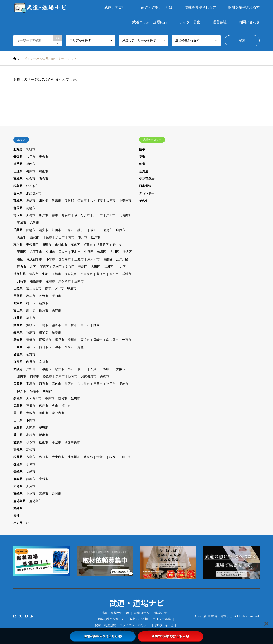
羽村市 (76, 252)
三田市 (98, 384)
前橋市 (31, 208)
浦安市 (44, 230)
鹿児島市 (35, 501)
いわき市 (32, 186)
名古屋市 (112, 340)
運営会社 (220, 22)
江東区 (75, 245)
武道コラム (142, 613)
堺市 (71, 369)
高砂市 (57, 384)
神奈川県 (19, 274)
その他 (144, 201)
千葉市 (47, 237)
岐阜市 (57, 333)
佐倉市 (108, 230)
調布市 (22, 267)
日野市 (47, 245)
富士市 (85, 325)
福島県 (18, 186)
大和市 (34, 274)
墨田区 (22, 252)
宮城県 (18, 179)
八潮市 (34, 223)
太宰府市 (58, 457)
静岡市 (98, 325)
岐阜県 (18, 333)
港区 (20, 259)
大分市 (31, 486)
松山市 (44, 442)
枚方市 (60, 369)
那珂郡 (44, 201)
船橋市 (31, 230)
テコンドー (147, 193)
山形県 (18, 171)
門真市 (95, 369)
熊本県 (18, 479)
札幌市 (31, 149)
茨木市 (60, 376)
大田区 (96, 267)
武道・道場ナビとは (157, 7)
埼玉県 (18, 215)
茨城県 (18, 201)
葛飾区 (108, 259)
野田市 (57, 230)
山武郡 (34, 237)
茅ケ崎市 (65, 281)
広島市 (44, 406)
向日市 (31, 362)
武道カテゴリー (117, 7)
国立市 (63, 252)
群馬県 (18, 208)
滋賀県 (18, 355)
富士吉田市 (34, 289)
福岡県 (18, 457)
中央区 (121, 267)
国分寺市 (65, 259)
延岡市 (57, 494)
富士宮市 (71, 325)
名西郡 (31, 428)
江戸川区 (122, 259)
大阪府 (18, 369)
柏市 (71, 237)
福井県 (18, 318)
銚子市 (82, 230)
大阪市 (121, 369)
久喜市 (31, 215)
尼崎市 (124, 384)
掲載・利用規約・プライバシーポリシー (122, 625)
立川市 (50, 252)
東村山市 (61, 245)
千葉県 (18, 230)
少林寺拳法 (147, 179)
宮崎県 (18, 494)
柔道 (142, 157)
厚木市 (114, 274)
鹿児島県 (19, 501)
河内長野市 (89, 376)
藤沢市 (101, 274)
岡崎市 (98, 340)
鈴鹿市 (82, 347)
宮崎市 (44, 494)
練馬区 (102, 252)
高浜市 (85, 340)
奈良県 (18, 398)
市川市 (83, 237)
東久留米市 (34, 259)
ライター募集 (190, 22)
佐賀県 (18, 464)
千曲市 (57, 296)
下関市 (31, 420)
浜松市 (31, 325)
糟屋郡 (88, 457)
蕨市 (55, 215)
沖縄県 (18, 508)
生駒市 (75, 398)
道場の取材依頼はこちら (170, 636)
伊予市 (31, 442)
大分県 (18, 486)
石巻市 (44, 179)
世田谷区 (103, 245)
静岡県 (18, 325)
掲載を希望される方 (200, 7)
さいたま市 (82, 215)
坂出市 (44, 435)
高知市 (31, 450)
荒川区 (108, 267)
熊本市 (31, 479)
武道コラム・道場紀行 (150, 22)
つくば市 (96, 201)
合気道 (144, 171)
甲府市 (72, 289)
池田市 (22, 376)
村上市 (31, 303)
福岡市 (114, 457)
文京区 (70, 267)
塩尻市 (31, 296)
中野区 (89, 252)
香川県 (18, 435)
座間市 (79, 281)
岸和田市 (32, 369)
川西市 (69, 384)
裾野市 (57, 325)
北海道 (18, 149)
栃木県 (18, 193)
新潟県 (18, 303)
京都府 (18, 362)
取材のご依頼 (139, 619)
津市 (58, 347)
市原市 (69, 230)
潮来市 (57, 201)
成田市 (95, 230)
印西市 (121, 230)
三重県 (18, 347)
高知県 (18, 450)
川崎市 (22, 281)
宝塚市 (31, 384)
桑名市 (69, 347)
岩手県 (18, 164)
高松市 (31, 435)
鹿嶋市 (31, 201)
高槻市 (105, 376)
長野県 (18, 296)
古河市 (111, 201)
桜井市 (50, 398)
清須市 (72, 340)
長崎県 (18, 472)
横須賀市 (71, 274)
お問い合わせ (249, 22)
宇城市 (44, 479)
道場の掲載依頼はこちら (103, 636)
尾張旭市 (45, 340)
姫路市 (34, 391)
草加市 (22, 223)
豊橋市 (31, 340)
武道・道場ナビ (137, 603)
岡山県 (18, 413)
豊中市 (108, 369)
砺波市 (44, 311)
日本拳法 (145, 186)
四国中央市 (72, 442)
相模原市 (36, 281)
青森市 (44, 157)
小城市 (31, 464)
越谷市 (66, 215)
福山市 (66, 406)
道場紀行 (160, 613)
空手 (142, 149)
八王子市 (36, 252)
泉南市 (47, 369)
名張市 (31, 347)
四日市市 (45, 347)
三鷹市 (79, 259)
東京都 (18, 245)
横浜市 (127, 274)
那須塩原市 (34, 193)
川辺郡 (47, 391)
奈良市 (63, 398)
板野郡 (44, 428)
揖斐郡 (44, 333)
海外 (16, 516)
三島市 (44, 325)
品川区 (115, 252)
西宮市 (44, 384)
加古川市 (84, 384)
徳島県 (18, 428)
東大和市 (93, 259)
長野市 (44, 296)
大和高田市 (34, 398)
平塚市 (57, 274)
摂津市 (34, 376)
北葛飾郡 (125, 215)
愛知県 (18, 340)
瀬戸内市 (58, 413)
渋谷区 (127, 252)
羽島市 (31, 333)
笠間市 (82, 201)
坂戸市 (44, 215)
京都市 (44, 362)
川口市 (98, 215)
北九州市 (74, 457)
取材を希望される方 (244, 7)
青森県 (18, 157)
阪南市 (73, 376)
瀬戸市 (60, 340)
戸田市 (111, 215)
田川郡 (127, 457)
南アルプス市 (54, 289)
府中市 (117, 245)
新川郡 (31, 311)
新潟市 (44, 303)
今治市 (57, 442)
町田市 (88, 245)
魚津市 (57, 311)
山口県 (18, 420)
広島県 (18, 406)
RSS (32, 616)
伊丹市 (22, 391)
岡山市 (44, 413)
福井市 (31, 318)
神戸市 (111, 384)
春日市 (44, 457)
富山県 (18, 311)
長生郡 (22, 237)
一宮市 (127, 340)
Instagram (15, 616)
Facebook (26, 616)
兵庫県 (18, 384)
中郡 (45, 274)
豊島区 (83, 267)
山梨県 (18, 289)
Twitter (21, 616)
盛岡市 (31, 164)
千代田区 (32, 245)
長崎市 (31, 472)
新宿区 (44, 267)
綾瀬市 (50, 281)
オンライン (21, 523)
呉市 (55, 406)
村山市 (44, 171)
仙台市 (31, 179)
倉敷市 (31, 413)
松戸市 (96, 237)
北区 (33, 267)
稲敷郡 (69, 201)
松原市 (47, 376)
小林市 (31, 494)
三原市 (31, 406)
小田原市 (87, 274)
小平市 (50, 259)
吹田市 (82, 369)
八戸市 (31, 157)
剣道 (142, 164)
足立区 (57, 267)
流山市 (60, 237)
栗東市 (31, 355)
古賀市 (101, 457)
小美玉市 (125, 201)
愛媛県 (18, 442)
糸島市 (31, 457)
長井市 (31, 171)
